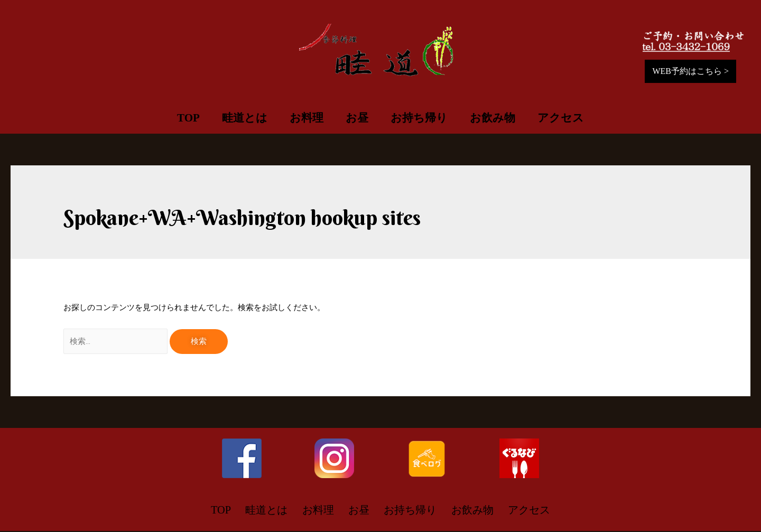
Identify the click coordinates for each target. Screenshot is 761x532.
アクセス (561, 118)
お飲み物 (493, 118)
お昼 (357, 118)
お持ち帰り (419, 118)
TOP (188, 118)
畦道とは (245, 118)
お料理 (307, 118)
